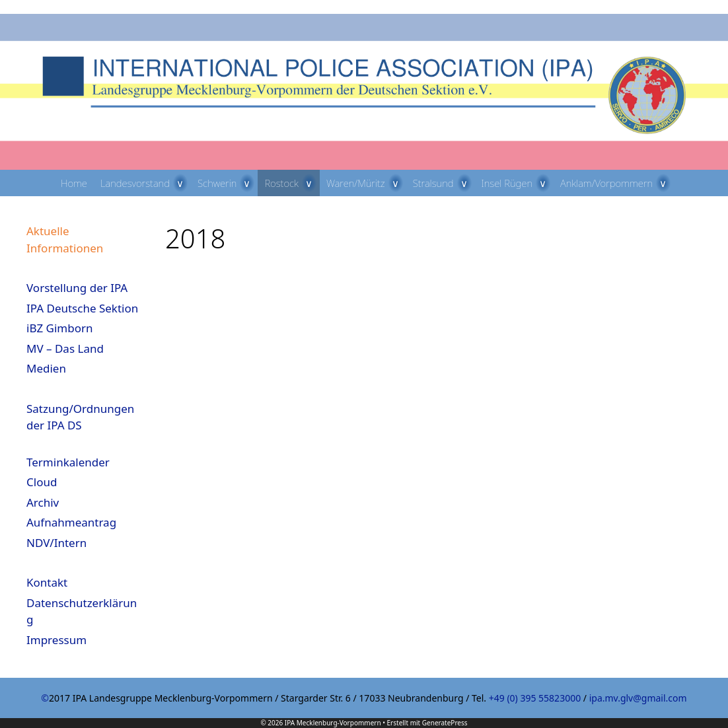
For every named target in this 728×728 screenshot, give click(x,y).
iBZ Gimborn (60, 328)
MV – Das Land (65, 348)
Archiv (43, 502)
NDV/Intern (56, 543)
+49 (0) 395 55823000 (535, 698)
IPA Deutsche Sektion (82, 308)
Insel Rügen (518, 183)
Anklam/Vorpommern (617, 183)
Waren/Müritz (366, 183)
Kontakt (47, 582)
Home (74, 183)
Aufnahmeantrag (71, 522)
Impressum (56, 640)
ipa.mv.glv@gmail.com (638, 698)
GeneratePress (445, 723)
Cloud (42, 482)
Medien (46, 368)
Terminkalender (68, 462)
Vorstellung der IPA (77, 288)
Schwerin (228, 183)
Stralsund (444, 183)
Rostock (292, 183)
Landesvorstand (146, 183)
